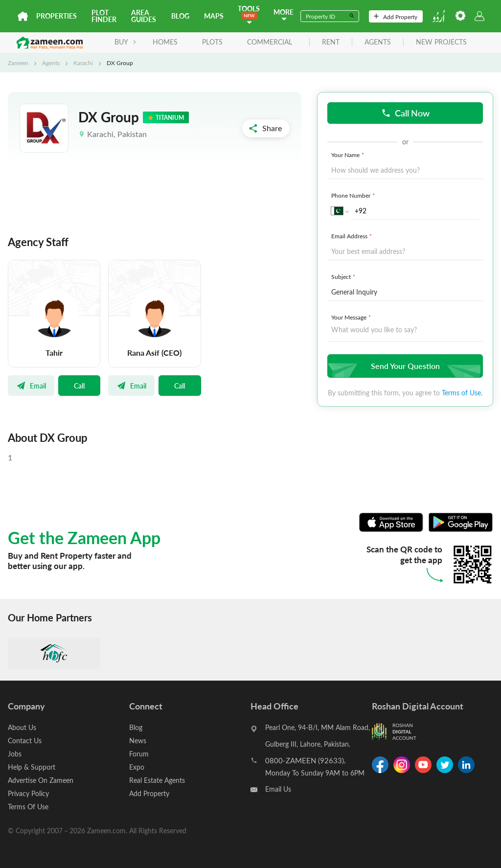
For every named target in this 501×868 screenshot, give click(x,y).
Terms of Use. (462, 393)
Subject (344, 276)
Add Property (396, 17)
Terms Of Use (28, 807)
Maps (214, 16)
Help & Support (32, 767)
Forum (139, 754)
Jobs (15, 754)
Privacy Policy (28, 793)
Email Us (278, 789)
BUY (125, 42)
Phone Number (354, 195)
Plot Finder (104, 16)
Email (31, 386)
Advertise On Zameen (41, 780)
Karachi (83, 63)
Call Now (405, 113)
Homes (165, 42)
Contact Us (25, 741)
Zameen (18, 63)
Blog (180, 16)
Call (79, 386)
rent (331, 42)
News (138, 741)
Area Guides (144, 16)
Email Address (353, 236)
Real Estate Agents (157, 780)
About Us (22, 727)
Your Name (349, 155)
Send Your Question (404, 366)
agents (378, 42)
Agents (51, 63)
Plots (212, 42)
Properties (57, 16)
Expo (137, 767)
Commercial (270, 42)
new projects (441, 42)
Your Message (352, 317)
